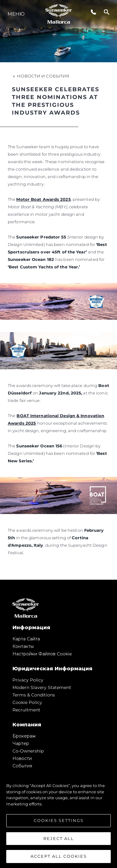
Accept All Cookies (59, 858)
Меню (16, 14)
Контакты (23, 646)
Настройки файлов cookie (42, 654)
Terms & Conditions (34, 695)
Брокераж (24, 736)
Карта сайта (26, 639)
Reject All (59, 840)
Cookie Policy (27, 702)
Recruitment (26, 710)
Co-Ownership (28, 751)
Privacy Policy (28, 680)
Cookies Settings (59, 822)
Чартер (21, 743)
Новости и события (41, 76)
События (22, 766)
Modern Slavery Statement (42, 687)
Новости (22, 758)
